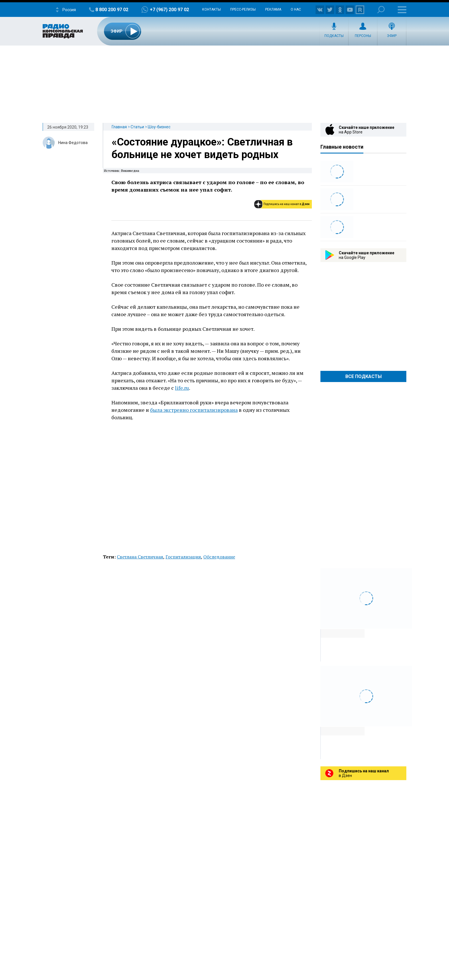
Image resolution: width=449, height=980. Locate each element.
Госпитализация (183, 557)
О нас (296, 9)
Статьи (137, 127)
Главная (119, 127)
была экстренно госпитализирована (194, 410)
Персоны (363, 36)
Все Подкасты (364, 376)
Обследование (219, 557)
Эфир (392, 36)
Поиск (381, 10)
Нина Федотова (73, 143)
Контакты (211, 9)
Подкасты (334, 36)
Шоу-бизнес (159, 127)
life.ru (182, 388)
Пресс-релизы (243, 9)
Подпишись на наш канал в (286, 204)
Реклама (273, 9)
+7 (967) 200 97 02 (169, 10)
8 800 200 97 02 (112, 10)
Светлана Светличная (140, 557)
